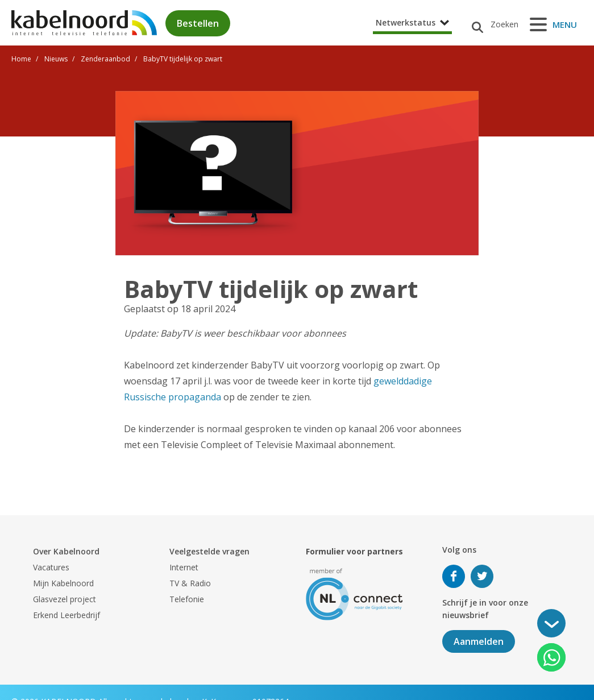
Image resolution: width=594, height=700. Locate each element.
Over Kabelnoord (66, 551)
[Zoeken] (491, 24)
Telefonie (187, 599)
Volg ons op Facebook (454, 576)
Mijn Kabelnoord (63, 583)
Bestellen (198, 23)
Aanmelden (479, 641)
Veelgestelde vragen (209, 551)
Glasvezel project (65, 599)
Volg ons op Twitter (482, 576)
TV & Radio (190, 583)
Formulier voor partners (354, 551)
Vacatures (51, 567)
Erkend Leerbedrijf (67, 615)
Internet (184, 567)
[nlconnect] (354, 593)
